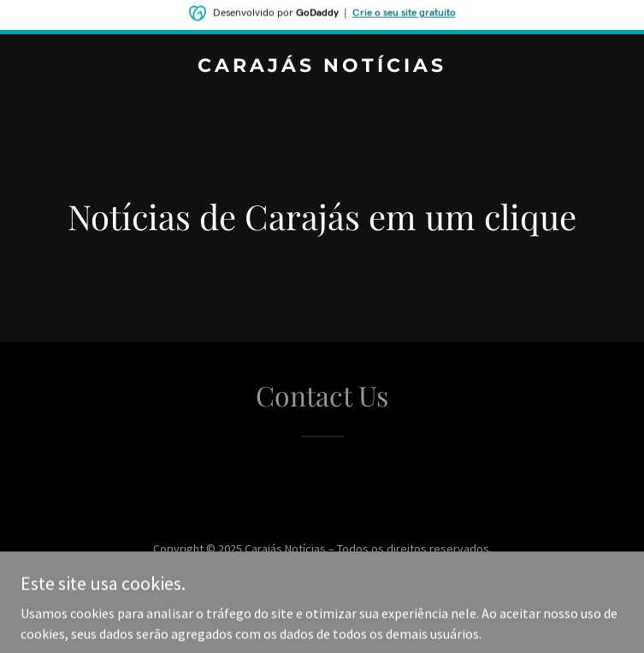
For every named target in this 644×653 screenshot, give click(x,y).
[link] (322, 67)
